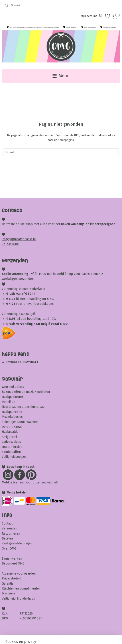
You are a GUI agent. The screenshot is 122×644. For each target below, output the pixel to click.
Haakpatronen (12, 412)
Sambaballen (11, 452)
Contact (7, 524)
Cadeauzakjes (11, 442)
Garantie (8, 584)
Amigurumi (9, 437)
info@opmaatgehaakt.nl (19, 239)
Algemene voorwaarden (19, 574)
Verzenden (9, 528)
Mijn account (92, 16)
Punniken (8, 402)
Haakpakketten (13, 397)
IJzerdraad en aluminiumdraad (23, 407)
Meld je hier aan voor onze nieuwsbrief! (30, 482)
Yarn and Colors (13, 387)
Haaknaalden (11, 432)
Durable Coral (12, 427)
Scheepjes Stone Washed (20, 422)
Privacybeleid (11, 578)
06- (4, 244)
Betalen (7, 538)
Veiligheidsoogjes (14, 457)
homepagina (66, 140)
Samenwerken (12, 559)
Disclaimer (9, 593)
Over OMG (9, 549)
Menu (61, 76)
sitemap (78, 636)
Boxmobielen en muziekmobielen (26, 392)
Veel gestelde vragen (17, 543)
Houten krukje (12, 447)
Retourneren (11, 534)
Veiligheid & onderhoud (18, 599)
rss (87, 636)
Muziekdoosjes (12, 417)
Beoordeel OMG (13, 563)
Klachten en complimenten (21, 589)
